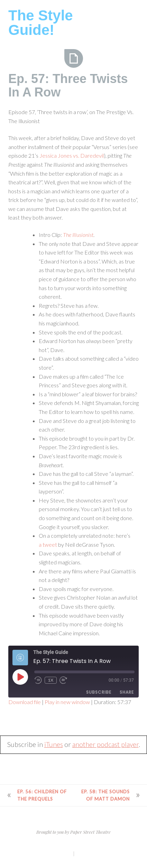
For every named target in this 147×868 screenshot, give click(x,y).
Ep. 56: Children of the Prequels (42, 795)
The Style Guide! (41, 23)
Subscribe (99, 692)
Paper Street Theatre (90, 832)
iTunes (54, 744)
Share (127, 692)
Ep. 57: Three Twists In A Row (68, 86)
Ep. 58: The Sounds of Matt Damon (105, 795)
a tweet (48, 544)
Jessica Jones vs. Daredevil (72, 155)
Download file (25, 702)
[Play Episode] (20, 677)
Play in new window (67, 702)
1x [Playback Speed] (51, 680)
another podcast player (105, 744)
